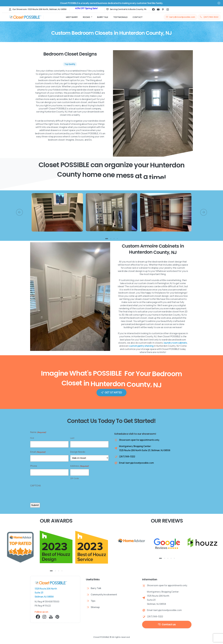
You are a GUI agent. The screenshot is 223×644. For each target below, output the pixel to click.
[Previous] (19, 212)
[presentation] (52, 494)
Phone (34, 466)
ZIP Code (75, 478)
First (32, 438)
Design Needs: (78, 452)
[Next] (204, 212)
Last (72, 438)
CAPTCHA (35, 486)
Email (38, 452)
